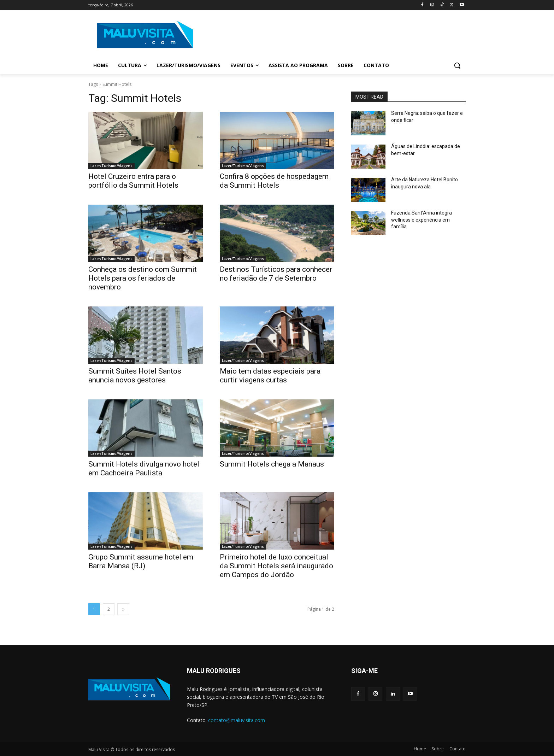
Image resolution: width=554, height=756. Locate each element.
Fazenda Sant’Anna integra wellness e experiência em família (422, 220)
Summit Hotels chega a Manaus (272, 464)
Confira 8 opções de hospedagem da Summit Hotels (274, 181)
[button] (457, 65)
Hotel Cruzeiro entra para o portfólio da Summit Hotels (133, 181)
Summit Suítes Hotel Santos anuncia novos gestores (135, 376)
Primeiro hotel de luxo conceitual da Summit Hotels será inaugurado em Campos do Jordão (276, 566)
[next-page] (123, 609)
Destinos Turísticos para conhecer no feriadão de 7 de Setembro (276, 274)
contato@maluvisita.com (237, 720)
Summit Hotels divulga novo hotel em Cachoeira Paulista (144, 468)
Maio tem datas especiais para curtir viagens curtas (270, 376)
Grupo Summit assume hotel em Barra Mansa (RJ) (141, 561)
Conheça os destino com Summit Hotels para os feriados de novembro (143, 278)
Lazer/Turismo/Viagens (111, 166)
